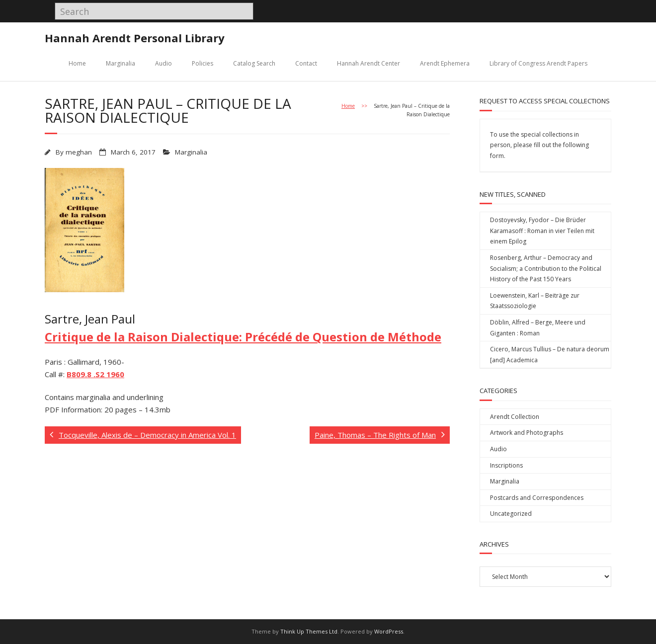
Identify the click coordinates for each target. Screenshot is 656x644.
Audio (164, 63)
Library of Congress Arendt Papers (538, 63)
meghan (79, 152)
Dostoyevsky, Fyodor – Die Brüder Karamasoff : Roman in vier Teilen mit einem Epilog (542, 231)
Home (77, 63)
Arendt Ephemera (445, 63)
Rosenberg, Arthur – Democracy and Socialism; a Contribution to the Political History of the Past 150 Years (546, 268)
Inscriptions (506, 465)
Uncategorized (511, 514)
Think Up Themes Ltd (309, 631)
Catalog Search (254, 63)
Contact (306, 63)
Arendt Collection (515, 417)
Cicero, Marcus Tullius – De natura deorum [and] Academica (550, 355)
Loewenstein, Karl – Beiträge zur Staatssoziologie (535, 301)
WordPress (389, 631)
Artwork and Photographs (527, 433)
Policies (203, 63)
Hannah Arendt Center (369, 63)
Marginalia (121, 63)
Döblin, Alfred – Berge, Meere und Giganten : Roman (538, 328)
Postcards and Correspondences (537, 498)
